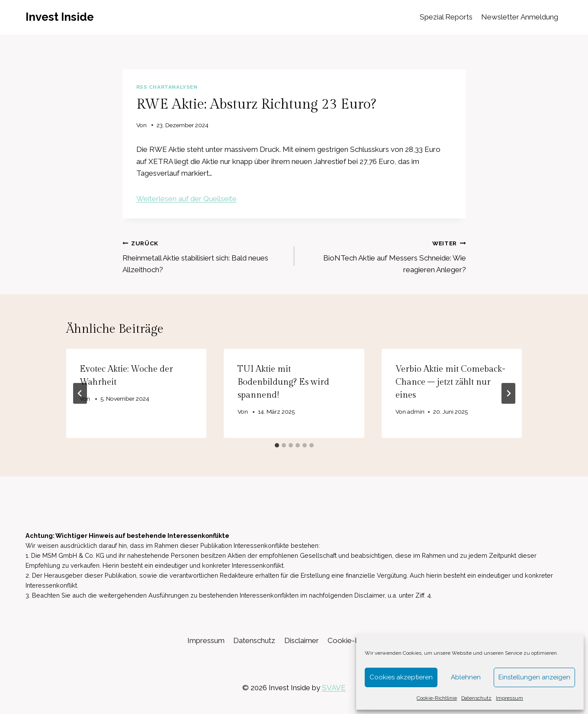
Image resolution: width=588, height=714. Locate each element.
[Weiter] (508, 393)
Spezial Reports (446, 17)
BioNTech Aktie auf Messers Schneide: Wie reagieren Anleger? (384, 256)
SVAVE (334, 688)
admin (416, 412)
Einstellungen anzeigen (534, 677)
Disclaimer (302, 640)
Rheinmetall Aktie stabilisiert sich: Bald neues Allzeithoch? (205, 256)
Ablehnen (466, 677)
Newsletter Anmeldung (520, 17)
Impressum (509, 698)
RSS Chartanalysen (167, 87)
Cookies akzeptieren (401, 677)
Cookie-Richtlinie (437, 698)
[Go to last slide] (80, 393)
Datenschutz (476, 698)
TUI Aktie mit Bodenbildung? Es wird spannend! (283, 382)
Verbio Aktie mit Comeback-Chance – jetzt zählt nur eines (450, 382)
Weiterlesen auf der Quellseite (186, 199)
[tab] (277, 445)
